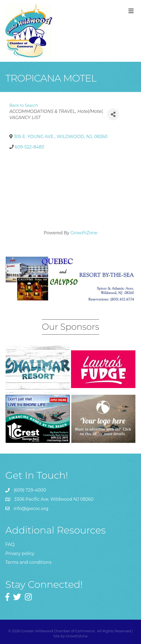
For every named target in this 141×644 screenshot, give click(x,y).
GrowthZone (84, 233)
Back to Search (24, 105)
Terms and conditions (28, 562)
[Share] (113, 114)
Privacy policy (20, 553)
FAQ (10, 544)
